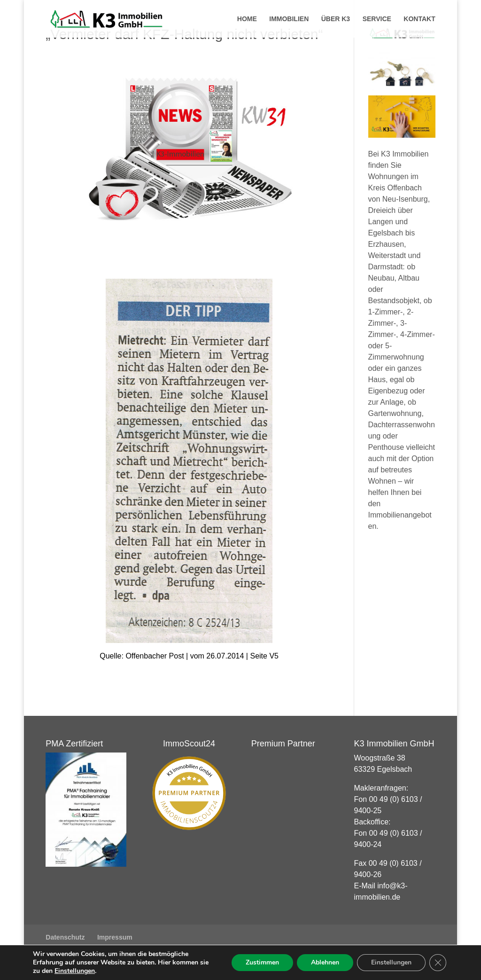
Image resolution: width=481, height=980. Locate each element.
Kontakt (419, 19)
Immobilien (289, 19)
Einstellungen (75, 971)
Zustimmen (262, 962)
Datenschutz (65, 937)
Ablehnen (325, 962)
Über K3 (336, 19)
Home (247, 19)
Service (377, 19)
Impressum (115, 937)
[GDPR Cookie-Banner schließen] (438, 963)
